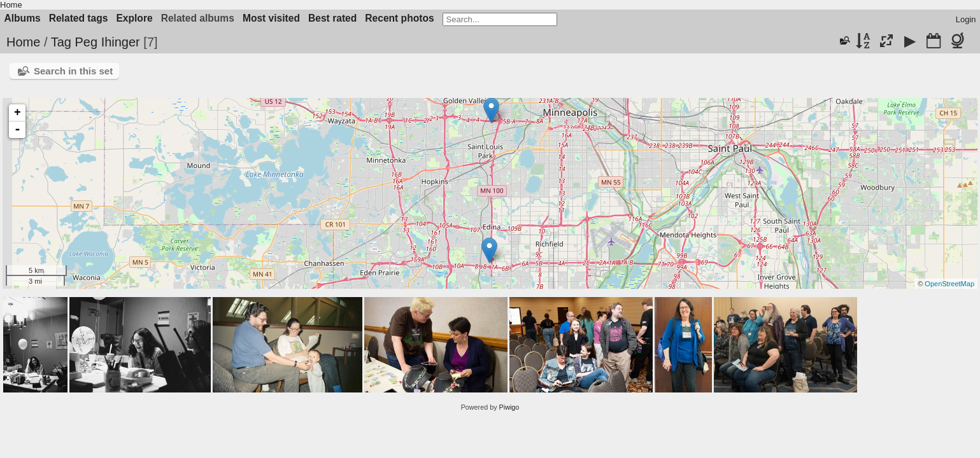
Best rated (332, 18)
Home (11, 5)
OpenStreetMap (949, 284)
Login (966, 19)
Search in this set (73, 71)
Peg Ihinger (107, 42)
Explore (134, 18)
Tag (61, 42)
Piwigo (509, 407)
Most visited (271, 18)
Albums (23, 18)
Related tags (79, 18)
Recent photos (399, 18)
